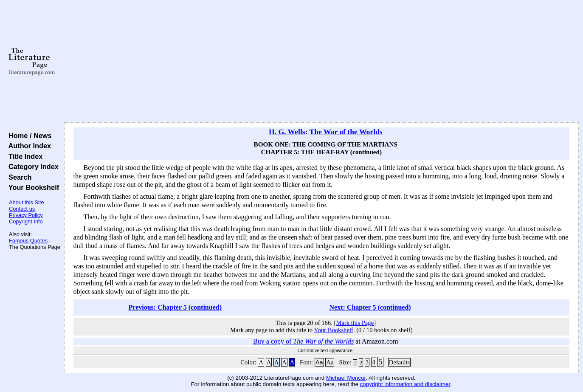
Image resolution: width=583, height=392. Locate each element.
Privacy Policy (26, 215)
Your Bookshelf (32, 187)
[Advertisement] (321, 62)
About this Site (27, 202)
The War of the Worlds (346, 132)
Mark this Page (355, 323)
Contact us (22, 209)
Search (18, 177)
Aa (319, 362)
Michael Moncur (346, 378)
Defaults (400, 362)
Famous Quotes (28, 241)
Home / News (28, 135)
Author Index (28, 146)
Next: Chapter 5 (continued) (370, 307)
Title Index (24, 156)
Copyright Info (26, 221)
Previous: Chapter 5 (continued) (175, 307)
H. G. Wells (287, 132)
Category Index (32, 166)
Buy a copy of (303, 341)
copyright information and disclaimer (405, 384)
